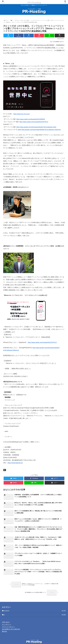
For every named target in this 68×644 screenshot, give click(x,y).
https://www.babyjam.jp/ (15, 463)
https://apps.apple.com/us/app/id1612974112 (34, 122)
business (35, 607)
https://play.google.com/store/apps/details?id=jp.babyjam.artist (36, 127)
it (5, 470)
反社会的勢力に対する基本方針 (11, 626)
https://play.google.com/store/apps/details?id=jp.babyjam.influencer (39, 130)
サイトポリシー (6, 621)
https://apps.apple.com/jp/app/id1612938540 (31, 119)
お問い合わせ (6, 619)
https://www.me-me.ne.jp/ (22, 114)
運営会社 (5, 628)
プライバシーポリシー (8, 623)
